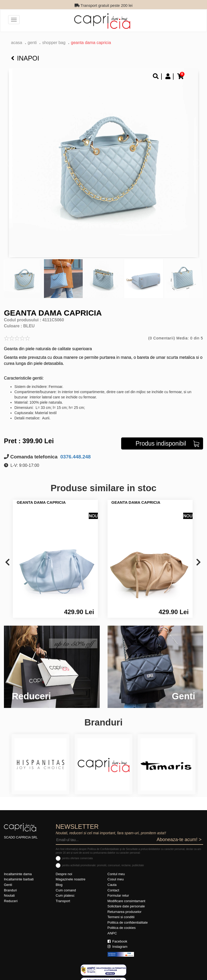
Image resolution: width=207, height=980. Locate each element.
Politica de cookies (122, 928)
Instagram (118, 947)
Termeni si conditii (121, 917)
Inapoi (25, 58)
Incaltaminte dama (18, 874)
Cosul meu (116, 879)
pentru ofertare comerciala (78, 858)
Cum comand (66, 890)
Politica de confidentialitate (128, 922)
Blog (59, 885)
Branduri (10, 890)
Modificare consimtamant (127, 901)
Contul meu (116, 874)
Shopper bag (54, 43)
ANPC (112, 933)
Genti (32, 43)
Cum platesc (65, 895)
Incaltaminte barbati (19, 879)
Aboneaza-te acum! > (179, 840)
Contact (113, 890)
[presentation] (7, 563)
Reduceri (11, 901)
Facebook (118, 941)
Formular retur (118, 895)
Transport (63, 901)
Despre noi (64, 874)
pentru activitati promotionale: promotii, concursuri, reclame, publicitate (103, 865)
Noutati (9, 895)
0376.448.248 (75, 457)
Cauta (112, 885)
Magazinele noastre (71, 879)
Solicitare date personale (126, 906)
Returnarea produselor (125, 912)
